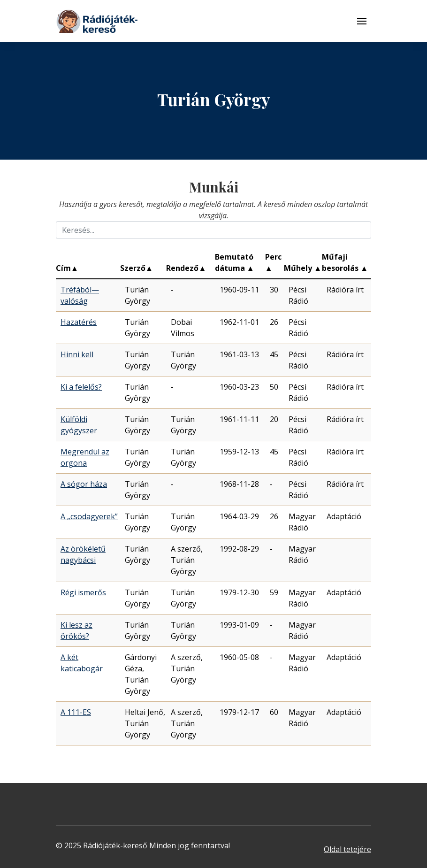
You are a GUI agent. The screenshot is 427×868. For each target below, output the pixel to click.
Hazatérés (79, 322)
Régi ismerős (83, 592)
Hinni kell (77, 354)
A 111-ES (76, 712)
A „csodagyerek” (89, 516)
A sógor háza (84, 484)
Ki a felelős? (81, 387)
